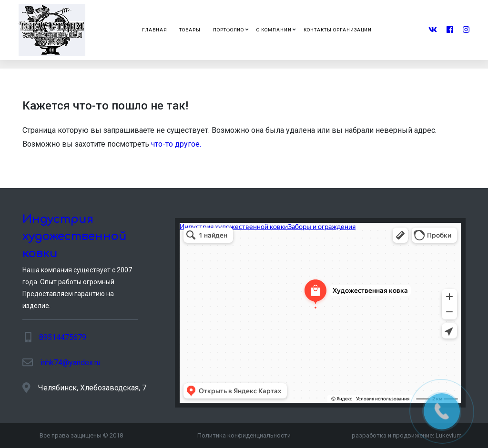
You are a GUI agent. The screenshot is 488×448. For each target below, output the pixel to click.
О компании (274, 30)
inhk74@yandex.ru (71, 363)
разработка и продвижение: (407, 435)
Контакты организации (338, 30)
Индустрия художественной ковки (75, 236)
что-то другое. (176, 144)
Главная (155, 30)
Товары (190, 30)
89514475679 (63, 337)
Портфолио (229, 30)
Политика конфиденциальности (244, 435)
